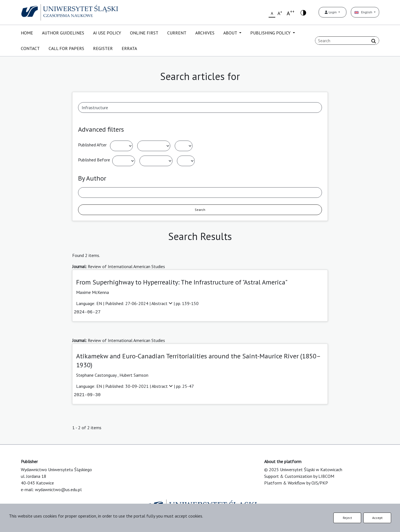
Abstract (162, 303)
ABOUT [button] (231, 33)
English (364, 12)
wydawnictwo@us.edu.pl (58, 489)
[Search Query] (347, 41)
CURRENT (177, 33)
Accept (377, 518)
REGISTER (103, 48)
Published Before (94, 160)
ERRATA (129, 48)
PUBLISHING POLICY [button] (271, 33)
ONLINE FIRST (144, 33)
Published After (92, 145)
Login (331, 12)
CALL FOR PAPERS (66, 48)
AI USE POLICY (107, 33)
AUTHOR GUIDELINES (63, 33)
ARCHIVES (205, 33)
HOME (27, 33)
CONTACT (30, 48)
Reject (347, 518)
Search (200, 210)
